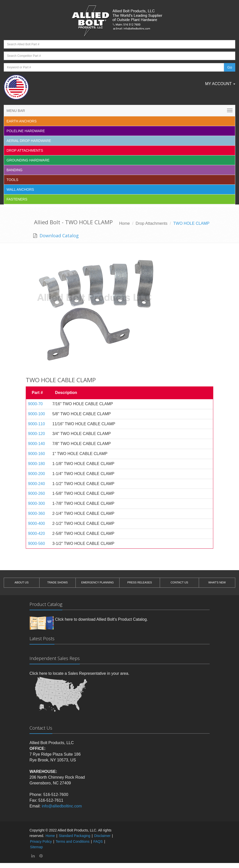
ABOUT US (21, 582)
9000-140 (36, 444)
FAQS (98, 841)
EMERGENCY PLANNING (97, 582)
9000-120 (36, 434)
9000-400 (36, 523)
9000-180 (36, 464)
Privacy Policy (41, 841)
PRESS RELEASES (139, 582)
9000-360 (36, 513)
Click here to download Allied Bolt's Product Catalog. (101, 619)
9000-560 (36, 544)
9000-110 (36, 424)
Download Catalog (58, 236)
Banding (14, 170)
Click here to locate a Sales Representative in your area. (79, 673)
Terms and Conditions (73, 841)
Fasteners (17, 199)
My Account (220, 84)
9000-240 (36, 484)
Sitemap (36, 847)
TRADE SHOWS (57, 582)
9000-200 (36, 474)
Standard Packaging (74, 836)
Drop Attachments (25, 150)
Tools (12, 180)
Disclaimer (102, 836)
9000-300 (36, 503)
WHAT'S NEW (217, 582)
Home (125, 223)
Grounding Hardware (28, 160)
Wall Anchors (20, 189)
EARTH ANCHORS (21, 121)
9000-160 (36, 454)
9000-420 (36, 533)
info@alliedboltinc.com (62, 806)
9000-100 (36, 414)
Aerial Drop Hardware (29, 141)
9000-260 (36, 493)
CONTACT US (179, 582)
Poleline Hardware (26, 131)
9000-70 (35, 404)
